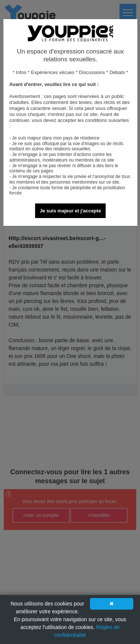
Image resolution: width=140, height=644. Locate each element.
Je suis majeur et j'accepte (70, 211)
